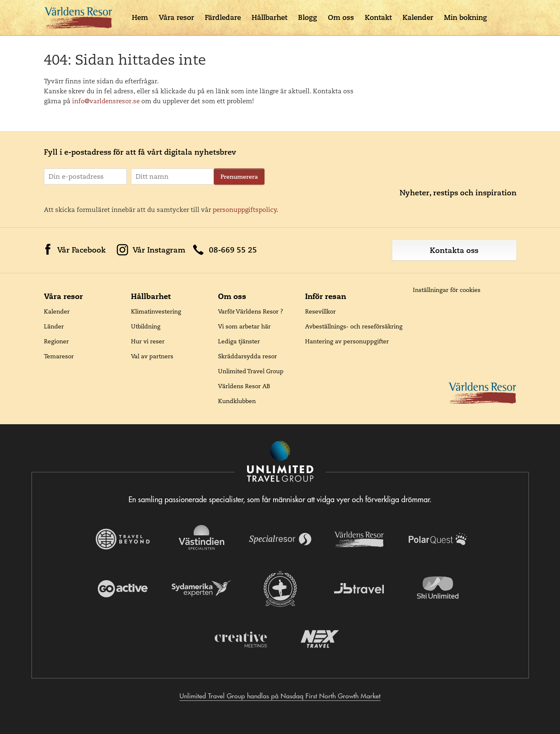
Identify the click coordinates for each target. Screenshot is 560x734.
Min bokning (465, 17)
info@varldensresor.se (106, 101)
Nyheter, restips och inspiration (458, 193)
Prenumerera (239, 177)
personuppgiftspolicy (245, 210)
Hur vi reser (148, 341)
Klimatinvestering (156, 311)
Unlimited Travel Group (251, 371)
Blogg (308, 17)
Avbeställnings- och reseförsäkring (354, 326)
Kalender (418, 17)
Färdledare (223, 17)
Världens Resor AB (244, 386)
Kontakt (378, 17)
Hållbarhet (269, 17)
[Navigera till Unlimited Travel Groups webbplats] (280, 462)
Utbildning (146, 326)
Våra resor (176, 17)
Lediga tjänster (239, 341)
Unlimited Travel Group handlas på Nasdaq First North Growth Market (280, 696)
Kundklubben (237, 401)
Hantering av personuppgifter (347, 341)
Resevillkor (320, 311)
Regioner (56, 341)
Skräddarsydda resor (247, 356)
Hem (140, 17)
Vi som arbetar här (244, 326)
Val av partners (152, 356)
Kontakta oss (454, 250)
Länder (54, 326)
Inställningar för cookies (447, 290)
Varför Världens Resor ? (251, 311)
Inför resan (326, 296)
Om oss (341, 17)
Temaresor (59, 356)
